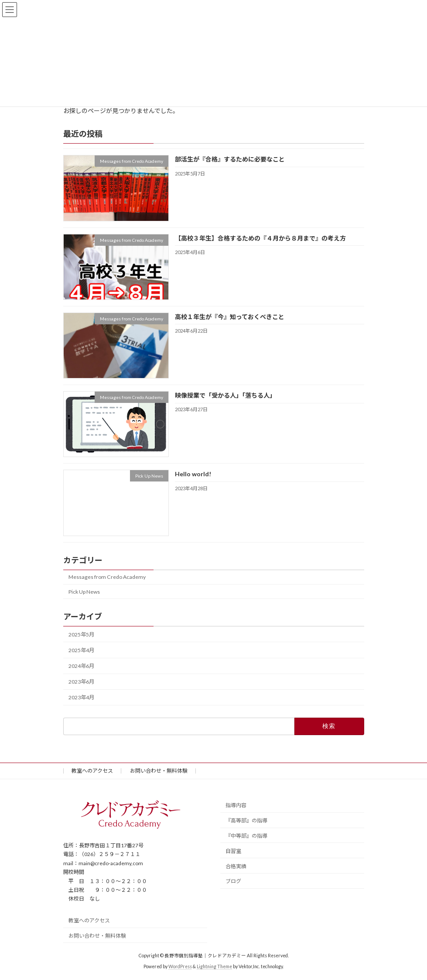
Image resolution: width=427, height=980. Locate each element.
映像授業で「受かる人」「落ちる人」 (225, 395)
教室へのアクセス (92, 771)
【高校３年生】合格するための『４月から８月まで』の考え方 (260, 238)
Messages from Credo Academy (107, 577)
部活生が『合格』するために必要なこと (229, 159)
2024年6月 (81, 666)
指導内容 (236, 805)
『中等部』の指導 (246, 836)
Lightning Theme (214, 966)
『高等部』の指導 (246, 820)
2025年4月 (81, 650)
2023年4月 (81, 697)
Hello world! (193, 474)
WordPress (180, 966)
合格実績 (236, 866)
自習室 (233, 851)
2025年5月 (81, 634)
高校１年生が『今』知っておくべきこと (229, 317)
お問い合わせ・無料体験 (159, 771)
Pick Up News (84, 591)
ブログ (233, 881)
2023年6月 (81, 682)
